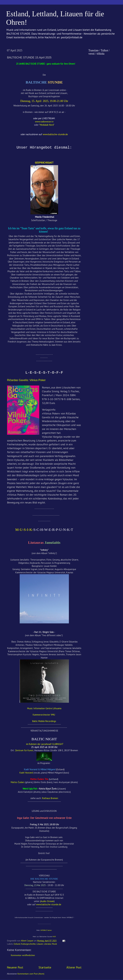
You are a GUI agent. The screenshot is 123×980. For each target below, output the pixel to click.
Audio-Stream (47, 901)
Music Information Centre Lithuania (44, 708)
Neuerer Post (15, 967)
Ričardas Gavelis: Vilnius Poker (26, 380)
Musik (54, 944)
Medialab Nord (47, 125)
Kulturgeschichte (28, 944)
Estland (17, 944)
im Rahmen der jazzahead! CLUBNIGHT (45, 744)
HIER (54, 937)
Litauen (40, 944)
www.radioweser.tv (44, 122)
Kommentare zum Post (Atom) (31, 974)
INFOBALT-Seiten (46, 930)
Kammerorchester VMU (44, 715)
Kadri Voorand (26, 773)
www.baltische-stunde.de (49, 904)
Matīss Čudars (18, 782)
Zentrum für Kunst (24, 750)
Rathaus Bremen (50, 798)
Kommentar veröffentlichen (23, 955)
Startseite (45, 967)
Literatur (48, 944)
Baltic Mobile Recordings (44, 721)
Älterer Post (74, 967)
